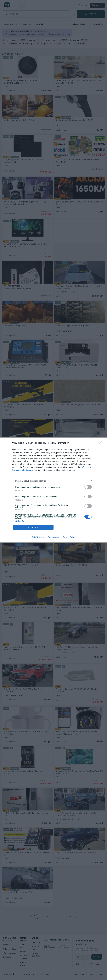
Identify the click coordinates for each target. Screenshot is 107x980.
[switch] (88, 487)
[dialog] (53, 490)
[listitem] (53, 481)
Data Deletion (38, 537)
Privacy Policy (69, 537)
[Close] (102, 443)
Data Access (53, 537)
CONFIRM (33, 527)
